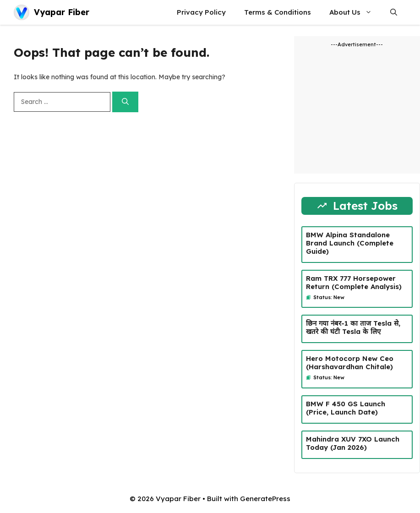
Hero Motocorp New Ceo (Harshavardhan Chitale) (350, 363)
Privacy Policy (201, 12)
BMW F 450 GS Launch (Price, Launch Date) (346, 408)
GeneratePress (265, 499)
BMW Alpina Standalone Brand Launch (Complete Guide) (350, 243)
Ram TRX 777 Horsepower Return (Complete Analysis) (354, 282)
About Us (355, 12)
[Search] (125, 102)
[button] (394, 12)
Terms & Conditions (278, 12)
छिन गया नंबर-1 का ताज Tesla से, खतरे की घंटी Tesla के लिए (353, 327)
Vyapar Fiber (62, 12)
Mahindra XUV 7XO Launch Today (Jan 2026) (353, 443)
